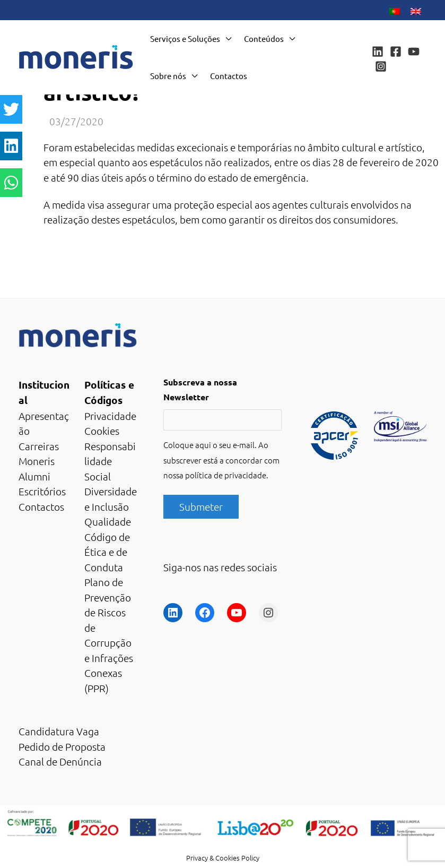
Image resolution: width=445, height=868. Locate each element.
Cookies (102, 431)
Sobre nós (168, 76)
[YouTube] (414, 51)
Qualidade (108, 521)
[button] (11, 109)
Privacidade (110, 416)
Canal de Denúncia (60, 761)
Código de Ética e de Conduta (107, 552)
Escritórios (42, 491)
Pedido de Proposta (62, 746)
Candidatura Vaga (59, 731)
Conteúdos (264, 38)
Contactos (229, 76)
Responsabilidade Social (110, 461)
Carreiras (39, 446)
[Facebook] (396, 51)
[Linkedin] (378, 51)
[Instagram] (381, 66)
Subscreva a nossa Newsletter (200, 390)
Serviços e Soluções (185, 38)
